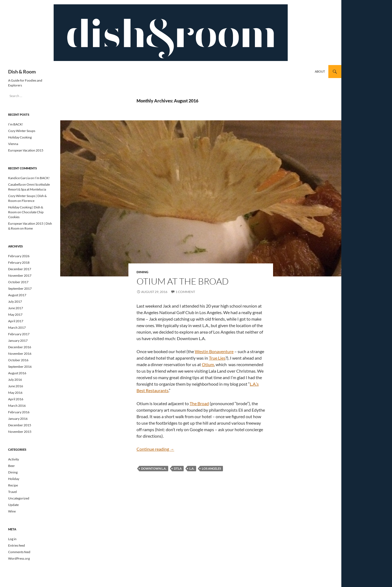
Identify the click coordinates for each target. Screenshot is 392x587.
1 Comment (185, 292)
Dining (142, 272)
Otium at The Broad (183, 281)
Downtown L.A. (154, 468)
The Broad (199, 403)
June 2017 (16, 308)
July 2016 (15, 380)
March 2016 (17, 406)
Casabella (15, 184)
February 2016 (19, 412)
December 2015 (20, 425)
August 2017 (17, 295)
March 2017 (17, 328)
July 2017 (15, 301)
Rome (29, 228)
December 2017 (20, 269)
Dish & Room (22, 72)
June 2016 (16, 386)
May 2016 (15, 393)
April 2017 (16, 321)
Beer (12, 466)
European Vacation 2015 (26, 150)
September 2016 (20, 367)
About (320, 71)
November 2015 (20, 432)
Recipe (13, 485)
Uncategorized (19, 498)
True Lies (217, 358)
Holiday (14, 479)
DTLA (178, 468)
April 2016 (16, 399)
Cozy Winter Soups (22, 131)
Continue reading (155, 449)
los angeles (211, 468)
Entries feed (17, 545)
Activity (14, 459)
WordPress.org (19, 558)
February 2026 (19, 256)
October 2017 (18, 282)
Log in (12, 539)
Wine (12, 511)
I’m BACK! (16, 124)
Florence (28, 201)
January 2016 (18, 419)
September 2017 (20, 288)
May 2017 (15, 315)
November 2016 (20, 354)
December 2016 (20, 347)
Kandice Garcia (19, 178)
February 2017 (19, 334)
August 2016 (17, 373)
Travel (12, 492)
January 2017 (18, 341)
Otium (208, 364)
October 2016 (18, 360)
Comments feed (19, 552)
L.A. (192, 468)
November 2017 (20, 275)
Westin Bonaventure (214, 351)
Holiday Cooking (20, 137)
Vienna (13, 144)
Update (13, 505)
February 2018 (19, 262)
